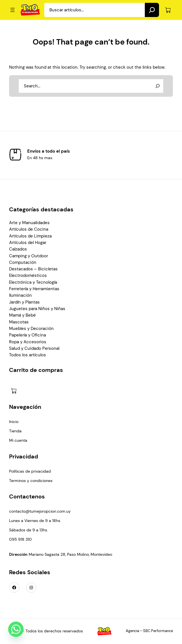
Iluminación (20, 295)
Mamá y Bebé (22, 315)
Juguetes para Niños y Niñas (37, 309)
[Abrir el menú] (12, 10)
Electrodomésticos (28, 276)
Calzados (18, 249)
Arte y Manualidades (29, 223)
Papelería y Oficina (28, 335)
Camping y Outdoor (29, 256)
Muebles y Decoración (31, 329)
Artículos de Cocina (29, 229)
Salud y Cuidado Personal (34, 349)
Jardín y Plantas (24, 302)
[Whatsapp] (16, 629)
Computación (23, 263)
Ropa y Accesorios (28, 342)
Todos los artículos (28, 355)
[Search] (152, 10)
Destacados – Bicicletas (33, 269)
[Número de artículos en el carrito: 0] (168, 10)
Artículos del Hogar (28, 243)
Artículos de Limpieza (30, 236)
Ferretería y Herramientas (34, 289)
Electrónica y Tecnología (33, 282)
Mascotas (19, 322)
